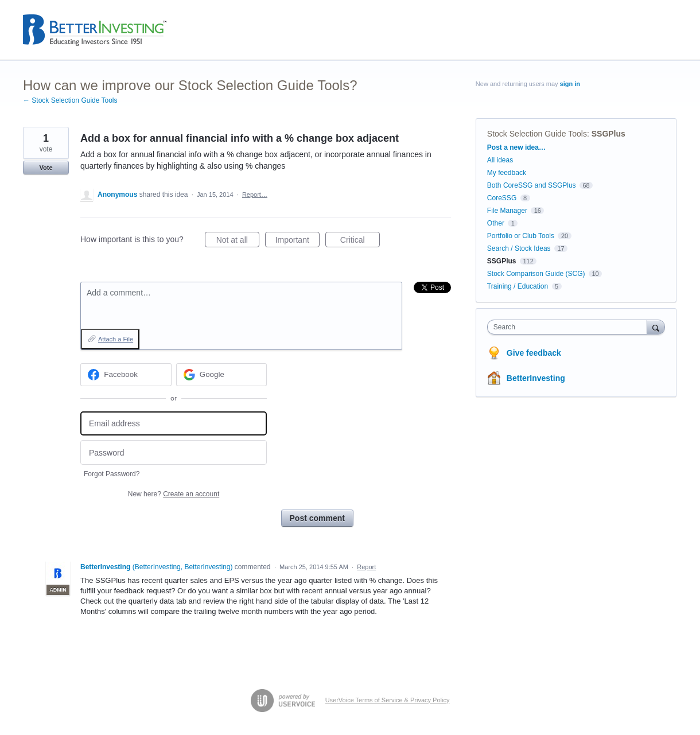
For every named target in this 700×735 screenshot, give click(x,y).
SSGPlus (608, 134)
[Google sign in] (222, 375)
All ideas (500, 160)
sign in (570, 84)
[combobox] (570, 327)
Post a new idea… (516, 147)
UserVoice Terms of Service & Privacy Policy (388, 700)
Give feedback (534, 353)
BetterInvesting (536, 378)
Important (297, 242)
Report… (255, 195)
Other (496, 223)
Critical (360, 242)
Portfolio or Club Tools (521, 236)
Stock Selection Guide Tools (537, 134)
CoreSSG (502, 198)
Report (366, 567)
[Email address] (174, 424)
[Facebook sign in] (126, 375)
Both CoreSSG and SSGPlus (532, 185)
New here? (174, 494)
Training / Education (518, 286)
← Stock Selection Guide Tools (70, 100)
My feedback (507, 173)
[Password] (174, 452)
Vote (46, 168)
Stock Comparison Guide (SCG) (536, 274)
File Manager (507, 211)
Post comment (317, 518)
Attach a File (116, 339)
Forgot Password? (112, 474)
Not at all (238, 242)
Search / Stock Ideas (519, 248)
